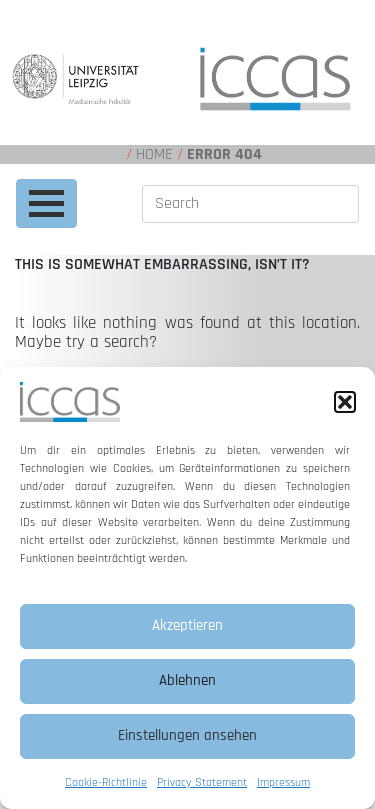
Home (154, 154)
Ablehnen (187, 680)
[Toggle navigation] (46, 203)
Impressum (283, 782)
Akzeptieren (187, 625)
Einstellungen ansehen (187, 735)
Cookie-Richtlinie (106, 782)
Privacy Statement (202, 782)
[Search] (250, 204)
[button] (345, 402)
